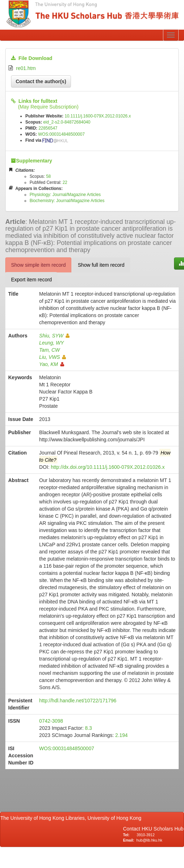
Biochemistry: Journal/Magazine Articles (67, 201)
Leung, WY (52, 343)
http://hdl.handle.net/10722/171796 (78, 701)
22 (65, 182)
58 (48, 176)
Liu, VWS (53, 357)
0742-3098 (51, 721)
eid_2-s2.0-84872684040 (67, 122)
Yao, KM (52, 364)
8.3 (88, 728)
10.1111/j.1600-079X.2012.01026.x (98, 116)
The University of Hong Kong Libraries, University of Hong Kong (72, 818)
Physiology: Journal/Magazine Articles (65, 195)
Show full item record (101, 265)
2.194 (121, 735)
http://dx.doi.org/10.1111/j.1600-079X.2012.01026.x (108, 467)
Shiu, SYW (54, 336)
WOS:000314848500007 (62, 134)
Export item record (31, 280)
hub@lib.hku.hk (149, 840)
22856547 (48, 128)
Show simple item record (38, 265)
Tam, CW (50, 350)
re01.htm (26, 68)
